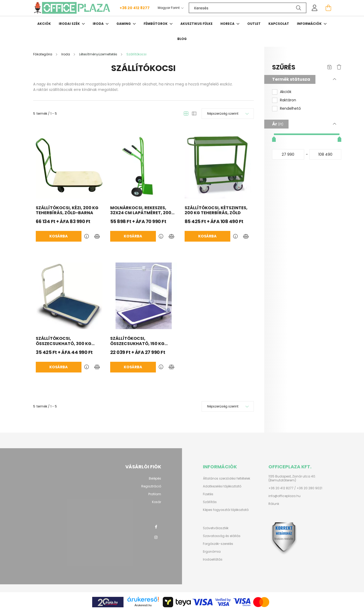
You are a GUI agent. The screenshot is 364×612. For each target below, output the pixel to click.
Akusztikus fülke (196, 24)
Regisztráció (151, 486)
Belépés (155, 479)
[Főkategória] (43, 54)
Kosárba (58, 236)
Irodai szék (70, 24)
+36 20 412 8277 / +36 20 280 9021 (295, 488)
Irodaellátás (213, 559)
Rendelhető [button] (290, 109)
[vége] (325, 154)
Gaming (124, 24)
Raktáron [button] (288, 100)
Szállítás (210, 502)
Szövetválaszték (216, 528)
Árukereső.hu (143, 605)
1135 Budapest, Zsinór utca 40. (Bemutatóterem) (292, 478)
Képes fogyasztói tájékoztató (226, 510)
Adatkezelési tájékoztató (222, 486)
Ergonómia (212, 552)
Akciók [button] (286, 92)
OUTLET (254, 24)
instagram (156, 537)
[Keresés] (248, 8)
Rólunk (274, 504)
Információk (310, 24)
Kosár (157, 502)
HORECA (228, 24)
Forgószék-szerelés (218, 544)
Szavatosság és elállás (222, 536)
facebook (156, 527)
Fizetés (208, 494)
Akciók (44, 24)
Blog (182, 39)
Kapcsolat (279, 24)
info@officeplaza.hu (284, 496)
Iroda (99, 24)
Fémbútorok (156, 24)
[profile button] (315, 8)
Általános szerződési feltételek (227, 479)
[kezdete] (288, 154)
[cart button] (328, 8)
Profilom (155, 494)
